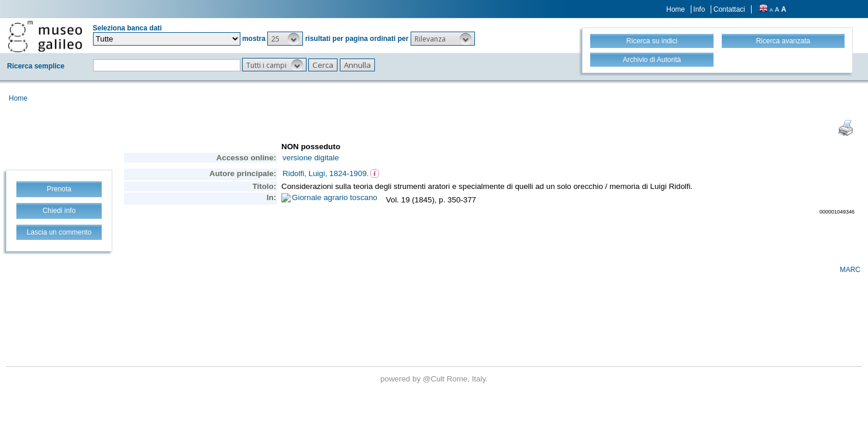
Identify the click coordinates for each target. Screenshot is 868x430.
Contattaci (729, 9)
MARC (850, 270)
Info (699, 9)
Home (676, 9)
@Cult (435, 379)
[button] (285, 39)
